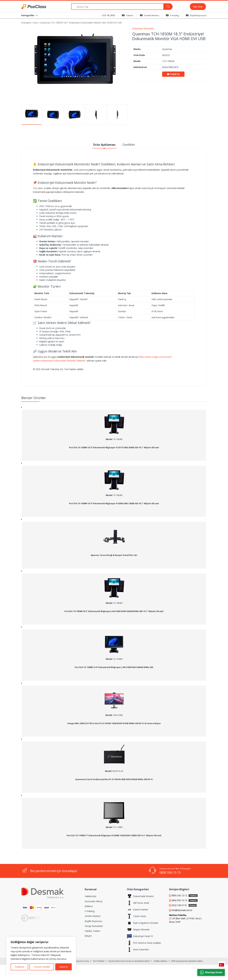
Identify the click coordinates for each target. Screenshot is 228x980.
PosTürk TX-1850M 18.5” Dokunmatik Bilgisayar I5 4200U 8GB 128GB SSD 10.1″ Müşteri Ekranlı (114, 504)
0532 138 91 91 (184, 905)
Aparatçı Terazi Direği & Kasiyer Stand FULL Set (114, 555)
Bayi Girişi (198, 7)
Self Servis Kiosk (138, 903)
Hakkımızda (90, 896)
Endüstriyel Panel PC (140, 936)
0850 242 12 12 (185, 895)
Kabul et (64, 967)
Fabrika (128, 15)
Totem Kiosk (136, 916)
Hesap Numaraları (94, 926)
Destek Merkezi (149, 15)
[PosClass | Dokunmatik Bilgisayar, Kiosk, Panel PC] (33, 7)
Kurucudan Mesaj (93, 901)
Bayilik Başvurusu (196, 15)
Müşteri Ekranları (138, 929)
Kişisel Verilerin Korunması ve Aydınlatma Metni (129, 961)
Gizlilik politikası (160, 961)
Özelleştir (19, 967)
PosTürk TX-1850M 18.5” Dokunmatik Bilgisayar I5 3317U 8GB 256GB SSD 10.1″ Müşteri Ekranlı (114, 448)
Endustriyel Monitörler (143, 28)
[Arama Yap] (117, 7)
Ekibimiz (89, 906)
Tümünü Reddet (42, 967)
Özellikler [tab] (129, 145)
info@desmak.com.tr (182, 910)
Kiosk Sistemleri (138, 949)
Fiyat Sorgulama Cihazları (143, 923)
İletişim (88, 936)
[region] (41, 955)
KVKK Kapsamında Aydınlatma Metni (187, 961)
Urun (35, 23)
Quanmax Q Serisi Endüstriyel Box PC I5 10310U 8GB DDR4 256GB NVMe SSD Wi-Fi (114, 779)
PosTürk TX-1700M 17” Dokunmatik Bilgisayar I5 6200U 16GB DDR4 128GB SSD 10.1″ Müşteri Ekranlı (114, 836)
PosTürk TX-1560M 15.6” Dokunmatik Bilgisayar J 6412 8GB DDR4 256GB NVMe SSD (114, 667)
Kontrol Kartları (138, 909)
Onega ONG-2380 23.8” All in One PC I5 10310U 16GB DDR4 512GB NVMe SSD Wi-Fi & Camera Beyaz (114, 723)
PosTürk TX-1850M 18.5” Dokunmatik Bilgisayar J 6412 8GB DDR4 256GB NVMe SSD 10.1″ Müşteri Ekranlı (114, 611)
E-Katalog (172, 15)
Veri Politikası (99, 961)
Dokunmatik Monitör (140, 896)
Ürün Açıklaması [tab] (104, 145)
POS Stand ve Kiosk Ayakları (144, 943)
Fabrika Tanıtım (92, 931)
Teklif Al (173, 74)
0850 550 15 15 (170, 872)
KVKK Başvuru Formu (80, 961)
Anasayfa (26, 23)
